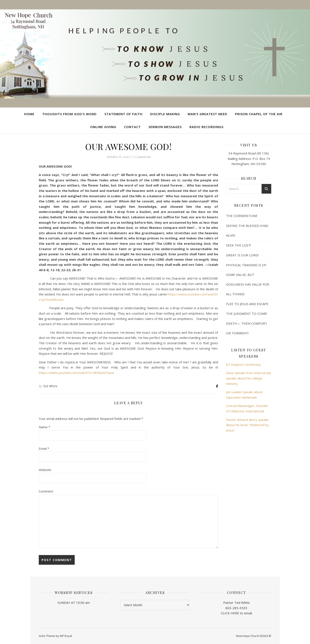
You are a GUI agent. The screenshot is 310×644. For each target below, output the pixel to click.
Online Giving (103, 127)
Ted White (50, 386)
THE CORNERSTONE (242, 216)
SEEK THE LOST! (239, 245)
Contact (132, 127)
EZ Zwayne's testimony (243, 364)
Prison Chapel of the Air (259, 114)
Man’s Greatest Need (208, 114)
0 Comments (141, 157)
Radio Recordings (206, 127)
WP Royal (66, 636)
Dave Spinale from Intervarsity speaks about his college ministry (249, 378)
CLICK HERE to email (236, 613)
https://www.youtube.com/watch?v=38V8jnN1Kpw (76, 373)
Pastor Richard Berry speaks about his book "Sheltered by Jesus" (247, 425)
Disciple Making (165, 114)
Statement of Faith (123, 114)
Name (44, 427)
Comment (46, 491)
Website (45, 470)
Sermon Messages (165, 127)
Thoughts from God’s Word (69, 114)
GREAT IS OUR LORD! (242, 255)
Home (29, 114)
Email (44, 448)
